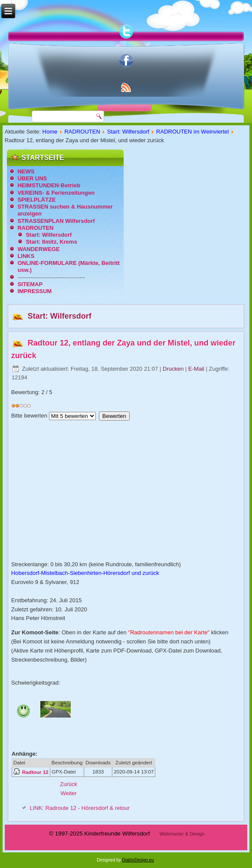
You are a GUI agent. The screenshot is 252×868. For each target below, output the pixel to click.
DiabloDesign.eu (138, 860)
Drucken (174, 369)
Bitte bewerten (29, 416)
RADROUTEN (82, 132)
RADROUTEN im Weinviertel (192, 132)
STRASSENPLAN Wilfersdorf (56, 221)
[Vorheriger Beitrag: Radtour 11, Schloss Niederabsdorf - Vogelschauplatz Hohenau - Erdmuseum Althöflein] (69, 784)
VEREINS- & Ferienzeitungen (56, 193)
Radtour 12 (35, 772)
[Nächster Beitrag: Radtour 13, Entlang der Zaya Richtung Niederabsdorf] (68, 793)
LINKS (26, 256)
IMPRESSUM (34, 291)
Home (50, 132)
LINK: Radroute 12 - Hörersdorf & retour (80, 808)
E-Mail (197, 369)
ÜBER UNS (32, 178)
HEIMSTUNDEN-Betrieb (49, 185)
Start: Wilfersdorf (128, 132)
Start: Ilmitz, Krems (51, 242)
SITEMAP (30, 284)
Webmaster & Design (182, 834)
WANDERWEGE (38, 249)
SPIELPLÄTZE (36, 200)
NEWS (26, 171)
